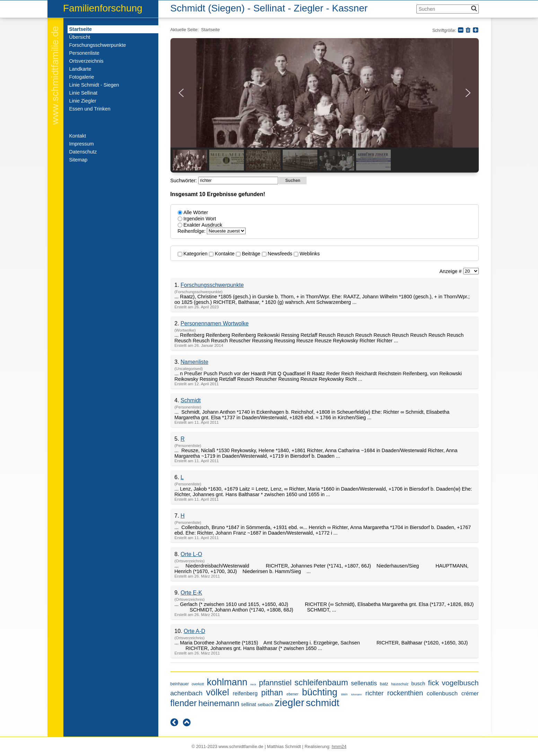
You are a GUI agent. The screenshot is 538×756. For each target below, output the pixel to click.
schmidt (323, 703)
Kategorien (193, 254)
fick (434, 683)
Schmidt (191, 400)
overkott (198, 684)
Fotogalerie (82, 77)
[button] (181, 93)
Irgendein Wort (200, 219)
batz (384, 684)
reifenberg (245, 693)
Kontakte (222, 254)
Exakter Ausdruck (203, 225)
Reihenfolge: (192, 231)
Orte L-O (191, 554)
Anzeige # (451, 271)
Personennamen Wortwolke (214, 323)
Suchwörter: (184, 181)
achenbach (187, 693)
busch (418, 683)
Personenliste (84, 53)
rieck (253, 684)
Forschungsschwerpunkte (98, 45)
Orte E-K (191, 593)
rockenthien (405, 693)
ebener (292, 694)
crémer (470, 693)
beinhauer (180, 684)
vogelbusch (460, 683)
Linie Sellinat (83, 93)
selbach (266, 705)
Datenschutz (83, 152)
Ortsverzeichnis (86, 61)
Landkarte (80, 69)
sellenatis (364, 683)
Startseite (81, 29)
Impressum (82, 144)
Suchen (293, 181)
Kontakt (78, 136)
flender (184, 703)
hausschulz (400, 684)
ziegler (289, 703)
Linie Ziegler (83, 101)
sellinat (249, 704)
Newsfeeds (278, 254)
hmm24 (339, 746)
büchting (320, 692)
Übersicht (80, 37)
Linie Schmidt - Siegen (94, 85)
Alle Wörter (196, 212)
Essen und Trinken (90, 109)
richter (375, 693)
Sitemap (78, 160)
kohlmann (227, 682)
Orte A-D (194, 631)
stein (344, 694)
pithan (272, 693)
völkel (218, 692)
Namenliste (194, 362)
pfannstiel (275, 683)
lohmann (357, 695)
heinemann (219, 703)
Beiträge (249, 254)
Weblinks (307, 254)
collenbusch (442, 693)
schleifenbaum (321, 682)
